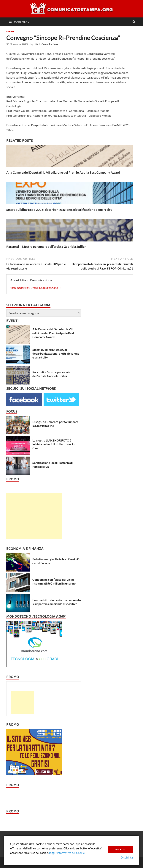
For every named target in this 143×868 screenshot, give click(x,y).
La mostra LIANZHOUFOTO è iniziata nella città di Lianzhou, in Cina (53, 444)
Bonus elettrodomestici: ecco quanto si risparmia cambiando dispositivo (57, 602)
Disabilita (127, 857)
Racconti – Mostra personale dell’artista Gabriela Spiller (46, 247)
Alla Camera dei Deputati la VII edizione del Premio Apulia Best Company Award (63, 172)
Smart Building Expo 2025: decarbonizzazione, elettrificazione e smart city (59, 210)
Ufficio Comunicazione (46, 44)
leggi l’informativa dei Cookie (67, 853)
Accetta (120, 850)
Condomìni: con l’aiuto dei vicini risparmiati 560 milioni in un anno (54, 581)
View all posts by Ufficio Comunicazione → (36, 288)
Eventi (10, 31)
